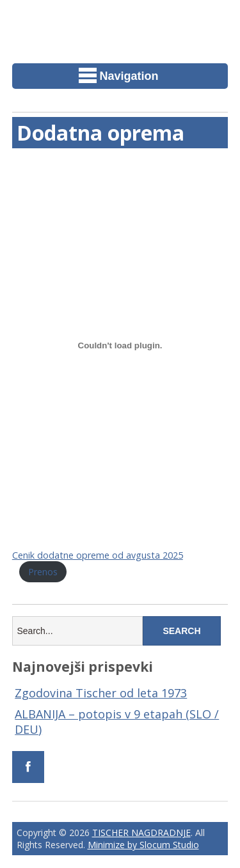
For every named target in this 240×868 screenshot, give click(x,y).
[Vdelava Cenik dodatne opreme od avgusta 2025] (120, 345)
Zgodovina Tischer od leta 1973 (101, 693)
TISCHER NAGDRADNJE (141, 833)
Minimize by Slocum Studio (143, 845)
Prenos (43, 572)
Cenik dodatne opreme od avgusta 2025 (98, 555)
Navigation (119, 75)
